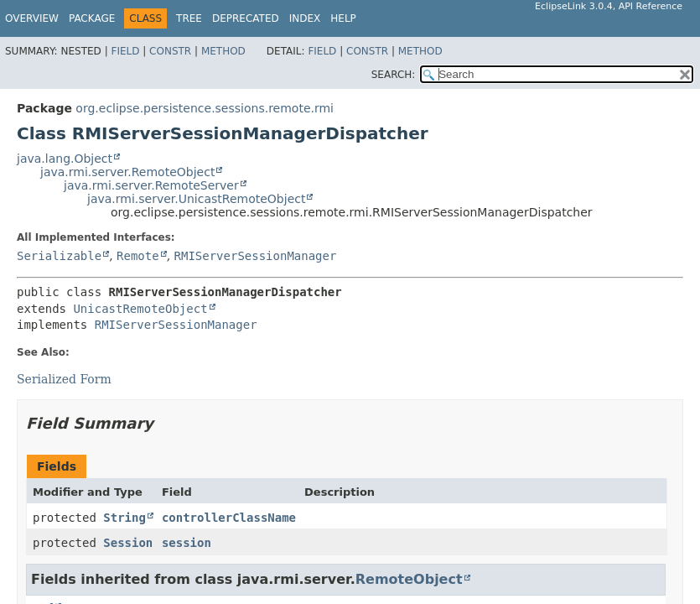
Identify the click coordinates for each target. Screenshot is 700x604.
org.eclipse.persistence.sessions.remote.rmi (205, 108)
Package (92, 18)
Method (223, 51)
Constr (170, 51)
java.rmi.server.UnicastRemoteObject (196, 199)
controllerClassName (229, 518)
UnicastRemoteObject (140, 309)
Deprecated (246, 18)
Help (343, 18)
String (124, 518)
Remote (138, 256)
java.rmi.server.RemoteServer (151, 185)
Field (125, 51)
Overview (32, 18)
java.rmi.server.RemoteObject (127, 172)
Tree (189, 18)
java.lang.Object (65, 159)
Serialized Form (64, 379)
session (187, 543)
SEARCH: (394, 75)
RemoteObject (409, 579)
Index (305, 18)
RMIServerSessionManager (256, 256)
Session (128, 543)
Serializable (59, 256)
